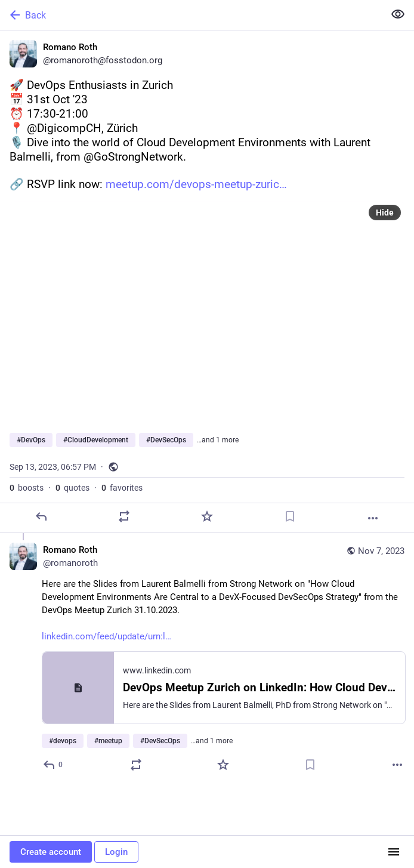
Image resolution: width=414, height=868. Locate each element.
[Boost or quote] (124, 516)
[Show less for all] (398, 14)
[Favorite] (207, 516)
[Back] (191, 15)
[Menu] (394, 852)
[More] (373, 518)
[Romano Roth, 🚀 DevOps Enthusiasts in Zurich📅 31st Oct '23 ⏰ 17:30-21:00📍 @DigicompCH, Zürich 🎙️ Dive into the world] (207, 282)
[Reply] (41, 516)
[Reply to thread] (53, 765)
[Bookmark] (290, 516)
